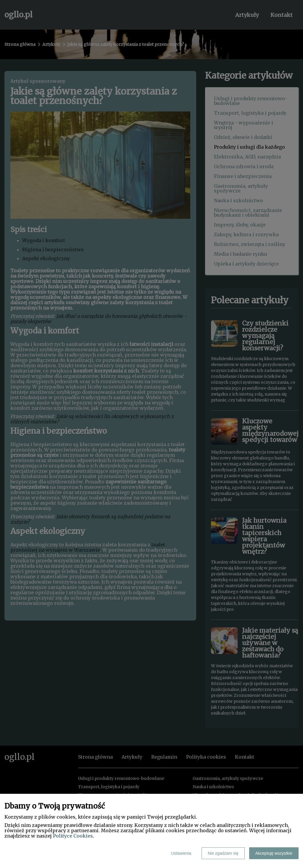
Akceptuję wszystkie (274, 853)
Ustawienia (181, 853)
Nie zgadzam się (223, 853)
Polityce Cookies (73, 836)
